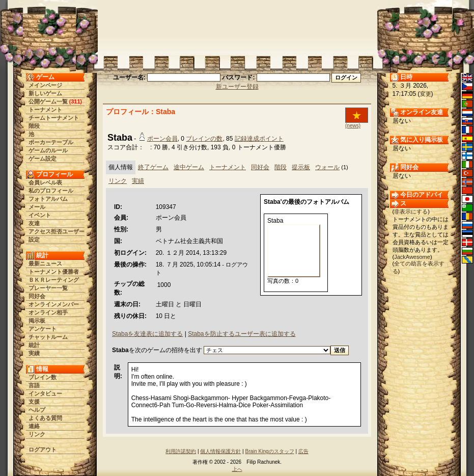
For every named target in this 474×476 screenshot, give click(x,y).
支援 (34, 402)
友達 (34, 223)
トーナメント (45, 110)
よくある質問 (45, 418)
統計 (34, 345)
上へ (237, 469)
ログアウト (43, 449)
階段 (34, 126)
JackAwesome (412, 257)
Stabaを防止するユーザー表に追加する (242, 334)
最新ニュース (45, 263)
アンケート (43, 329)
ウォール (327, 167)
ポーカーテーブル (51, 142)
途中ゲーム (189, 167)
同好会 (37, 296)
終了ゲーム (153, 167)
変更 (426, 94)
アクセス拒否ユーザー (57, 231)
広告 (303, 451)
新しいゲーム (45, 93)
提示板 (301, 167)
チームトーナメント (54, 118)
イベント (40, 215)
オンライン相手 (48, 312)
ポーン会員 (162, 139)
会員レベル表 (45, 182)
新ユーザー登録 (237, 87)
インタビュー (45, 393)
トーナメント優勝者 (54, 272)
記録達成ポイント (259, 139)
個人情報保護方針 (220, 451)
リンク (37, 434)
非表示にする (411, 211)
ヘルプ (37, 410)
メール (37, 207)
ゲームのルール (48, 150)
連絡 (34, 426)
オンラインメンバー (54, 304)
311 (75, 101)
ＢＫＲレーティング (54, 280)
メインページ (45, 85)
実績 (34, 353)
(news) (353, 126)
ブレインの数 (204, 139)
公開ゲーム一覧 (48, 101)
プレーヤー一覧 (48, 288)
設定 (34, 240)
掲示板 (37, 321)
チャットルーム (48, 337)
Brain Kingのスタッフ (270, 451)
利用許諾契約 (181, 451)
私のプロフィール (51, 191)
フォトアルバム (48, 199)
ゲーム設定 (43, 158)
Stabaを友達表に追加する (147, 334)
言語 (34, 385)
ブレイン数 (43, 377)
